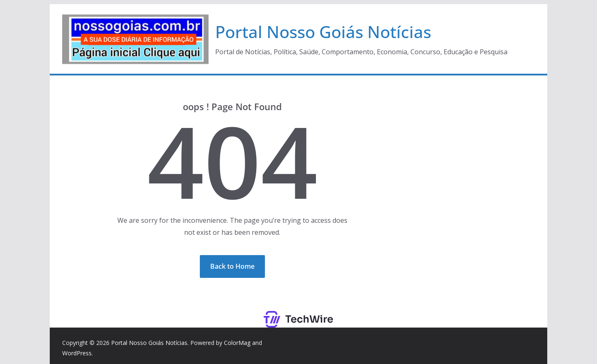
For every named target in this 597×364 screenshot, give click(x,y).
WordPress (77, 353)
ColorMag (237, 343)
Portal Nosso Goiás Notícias (323, 32)
